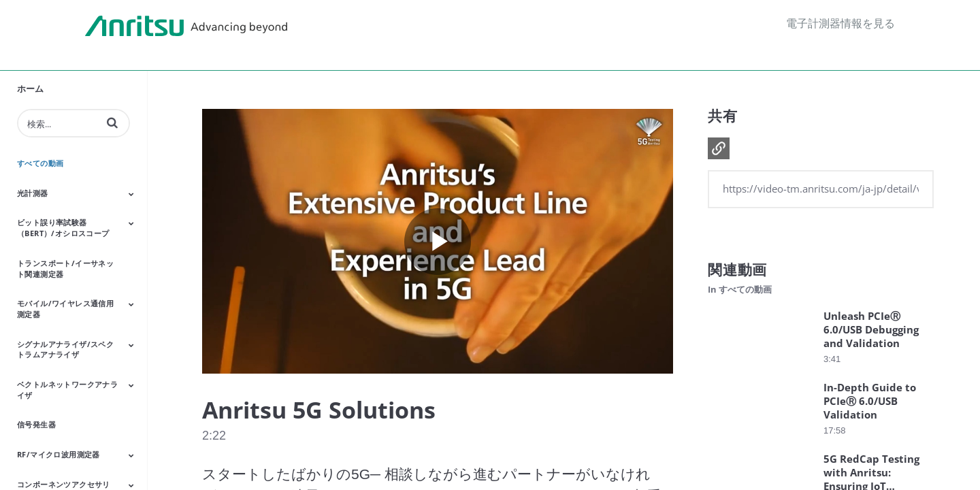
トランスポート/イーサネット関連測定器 (65, 268)
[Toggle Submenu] (131, 194)
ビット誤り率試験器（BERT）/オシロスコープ (63, 228)
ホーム (30, 88)
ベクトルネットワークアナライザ (67, 390)
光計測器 (33, 193)
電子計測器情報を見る (840, 23)
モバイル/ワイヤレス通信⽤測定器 (65, 309)
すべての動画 (40, 163)
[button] (112, 122)
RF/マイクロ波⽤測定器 (59, 454)
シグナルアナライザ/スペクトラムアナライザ (65, 349)
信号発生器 (36, 424)
